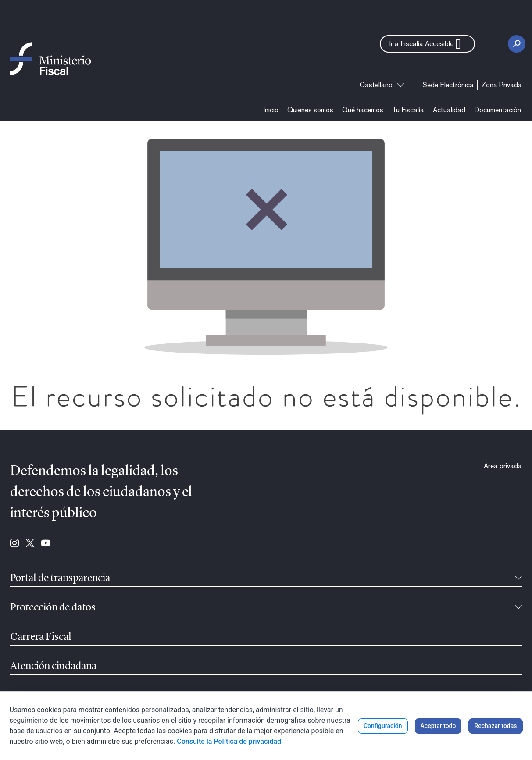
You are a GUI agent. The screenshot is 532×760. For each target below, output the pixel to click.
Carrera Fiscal (41, 637)
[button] (427, 44)
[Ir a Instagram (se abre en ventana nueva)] (14, 544)
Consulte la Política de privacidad (229, 741)
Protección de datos (53, 608)
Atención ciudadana (53, 667)
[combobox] (382, 85)
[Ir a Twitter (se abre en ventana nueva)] (30, 544)
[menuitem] (448, 85)
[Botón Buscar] (517, 44)
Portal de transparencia (60, 578)
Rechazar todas (495, 726)
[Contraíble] (518, 578)
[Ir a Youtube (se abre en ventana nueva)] (46, 544)
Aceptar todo (438, 726)
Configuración (383, 726)
